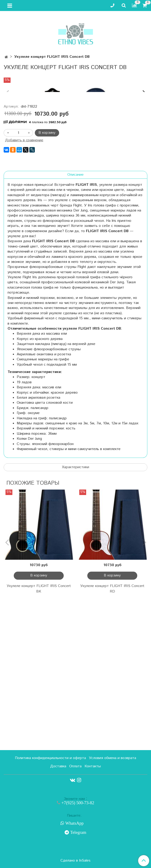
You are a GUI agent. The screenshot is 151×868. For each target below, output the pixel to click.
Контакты (93, 766)
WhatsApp (74, 823)
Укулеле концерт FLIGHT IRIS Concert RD (112, 737)
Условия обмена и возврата (113, 758)
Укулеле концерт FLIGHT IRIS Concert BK (39, 737)
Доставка (58, 766)
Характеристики (75, 616)
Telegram (78, 832)
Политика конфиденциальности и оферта (50, 758)
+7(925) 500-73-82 (77, 803)
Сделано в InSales (75, 861)
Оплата (75, 766)
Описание (75, 323)
